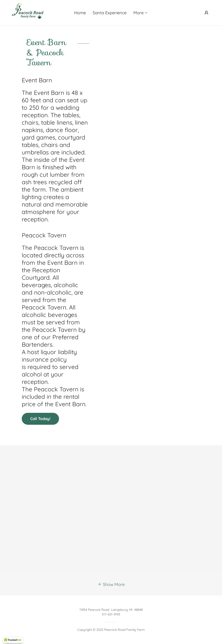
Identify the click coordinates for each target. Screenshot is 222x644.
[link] (28, 12)
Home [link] (80, 13)
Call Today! (40, 419)
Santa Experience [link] (110, 13)
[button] (141, 13)
